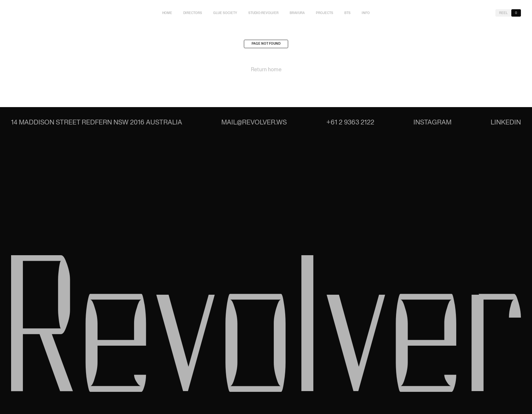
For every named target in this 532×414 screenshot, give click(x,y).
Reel (503, 13)
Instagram (432, 122)
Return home (266, 71)
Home (167, 13)
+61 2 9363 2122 (350, 122)
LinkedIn (506, 122)
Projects (325, 13)
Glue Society (225, 13)
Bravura (297, 13)
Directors (193, 13)
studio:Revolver (263, 13)
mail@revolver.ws (254, 122)
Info (366, 13)
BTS (347, 13)
